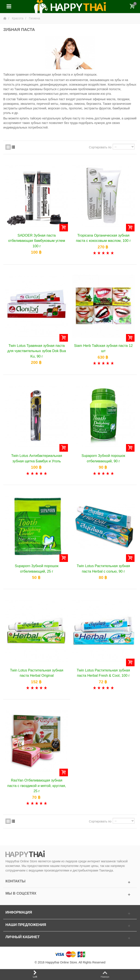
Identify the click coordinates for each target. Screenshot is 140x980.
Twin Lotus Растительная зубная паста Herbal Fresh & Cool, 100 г (103, 673)
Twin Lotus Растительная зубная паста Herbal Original (37, 673)
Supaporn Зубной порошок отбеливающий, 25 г (37, 568)
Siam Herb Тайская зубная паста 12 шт (103, 348)
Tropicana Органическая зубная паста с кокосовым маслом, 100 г (103, 238)
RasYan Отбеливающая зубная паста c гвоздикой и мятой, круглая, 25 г (37, 786)
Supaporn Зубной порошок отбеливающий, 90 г (103, 458)
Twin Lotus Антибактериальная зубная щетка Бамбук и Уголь (37, 458)
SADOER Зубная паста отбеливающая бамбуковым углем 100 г (37, 241)
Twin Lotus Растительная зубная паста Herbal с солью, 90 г (103, 568)
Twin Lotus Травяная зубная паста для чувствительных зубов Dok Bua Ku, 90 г (37, 351)
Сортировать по (100, 147)
